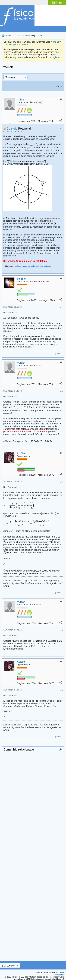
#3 (62, 391)
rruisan (21, 100)
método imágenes (22, 266)
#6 (62, 690)
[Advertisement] (33, 856)
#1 (62, 128)
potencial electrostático (41, 266)
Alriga (25, 571)
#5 (62, 630)
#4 (62, 482)
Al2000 (21, 453)
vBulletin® (60, 975)
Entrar (57, 2)
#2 (62, 307)
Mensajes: (43, 121)
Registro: (21, 121)
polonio (21, 279)
